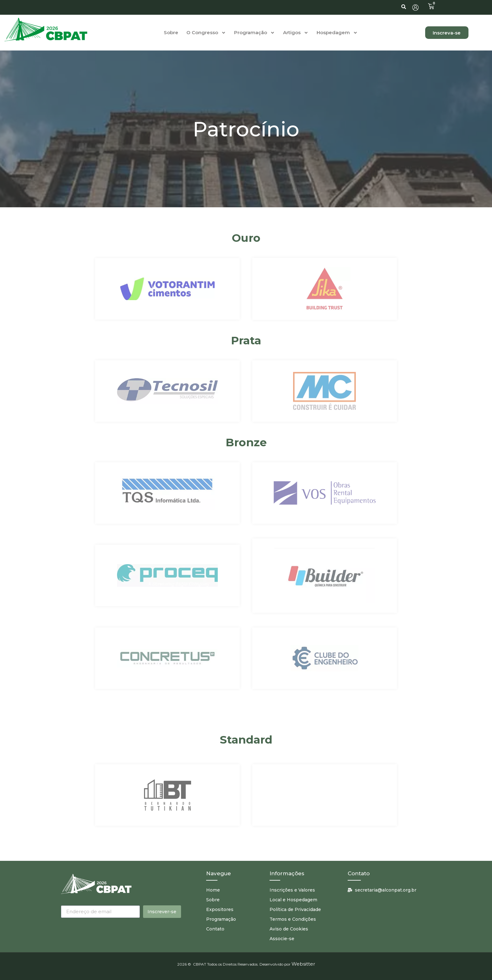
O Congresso (206, 33)
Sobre (171, 32)
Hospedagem (337, 33)
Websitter (303, 964)
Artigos (296, 33)
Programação (254, 33)
